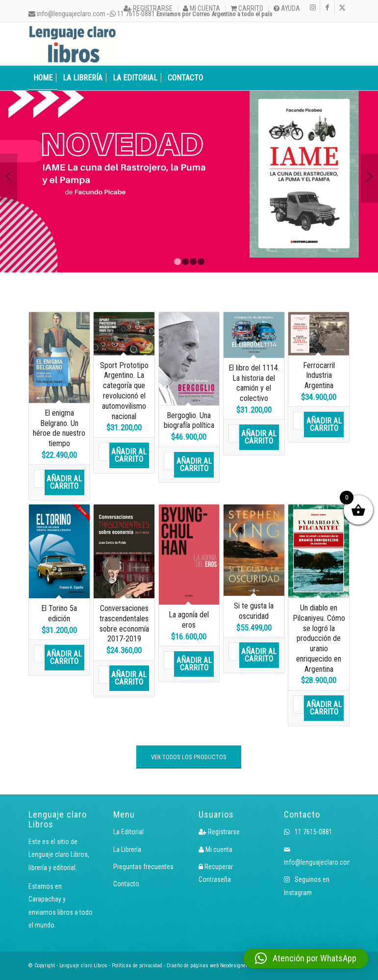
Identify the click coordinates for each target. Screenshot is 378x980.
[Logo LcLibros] (73, 44)
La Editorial (128, 832)
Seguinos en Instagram (307, 886)
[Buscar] (344, 78)
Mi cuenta (202, 8)
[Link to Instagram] (313, 7)
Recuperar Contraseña (216, 873)
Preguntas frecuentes (143, 867)
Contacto (126, 884)
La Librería (127, 849)
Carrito (247, 8)
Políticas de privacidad (137, 966)
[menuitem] (148, 8)
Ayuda (287, 8)
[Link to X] (342, 7)
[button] (306, 958)
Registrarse (148, 8)
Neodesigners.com (241, 966)
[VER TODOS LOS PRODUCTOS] (189, 757)
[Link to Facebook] (327, 7)
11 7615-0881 (308, 832)
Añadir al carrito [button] (64, 482)
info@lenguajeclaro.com (67, 14)
